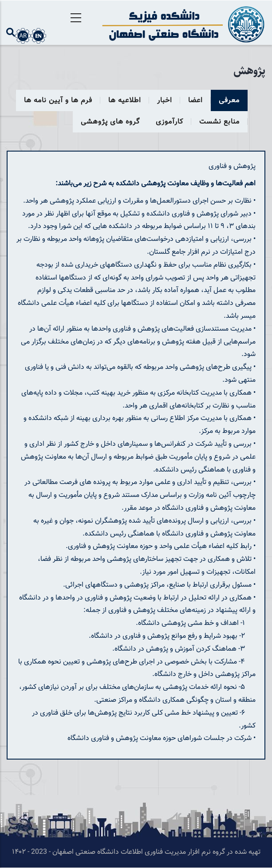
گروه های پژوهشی (110, 122)
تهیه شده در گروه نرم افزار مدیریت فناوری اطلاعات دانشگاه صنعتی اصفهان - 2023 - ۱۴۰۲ (136, 852)
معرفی (229, 101)
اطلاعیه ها (125, 101)
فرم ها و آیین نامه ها (58, 101)
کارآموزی (170, 122)
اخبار (165, 101)
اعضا (195, 101)
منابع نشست (219, 122)
